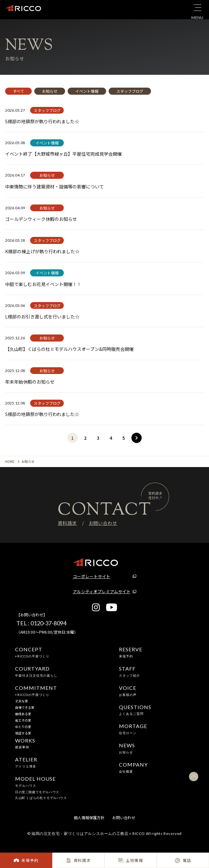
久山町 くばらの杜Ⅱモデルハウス (41, 798)
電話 (183, 860)
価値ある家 (23, 714)
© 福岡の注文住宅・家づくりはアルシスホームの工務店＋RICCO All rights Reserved (104, 833)
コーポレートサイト (92, 576)
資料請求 (78, 860)
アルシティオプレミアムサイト (102, 591)
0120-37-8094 (48, 623)
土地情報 (131, 860)
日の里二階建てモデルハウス (37, 792)
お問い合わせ (103, 523)
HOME (10, 461)
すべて (18, 91)
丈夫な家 (21, 701)
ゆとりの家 (23, 727)
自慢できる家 (25, 707)
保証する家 (23, 733)
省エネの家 (23, 720)
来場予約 (26, 860)
